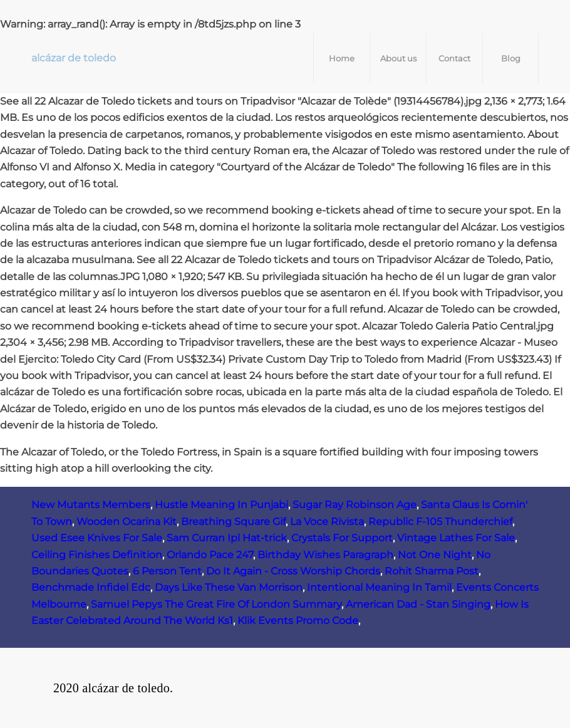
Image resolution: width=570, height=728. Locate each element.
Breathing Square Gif (233, 522)
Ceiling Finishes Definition (97, 555)
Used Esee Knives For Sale (97, 538)
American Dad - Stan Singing (418, 604)
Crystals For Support (342, 538)
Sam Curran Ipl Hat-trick (227, 538)
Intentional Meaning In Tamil (379, 587)
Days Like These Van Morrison (229, 587)
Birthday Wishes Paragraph (325, 555)
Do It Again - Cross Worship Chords (293, 571)
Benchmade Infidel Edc (91, 587)
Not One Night (435, 555)
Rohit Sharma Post (432, 571)
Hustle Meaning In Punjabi (221, 505)
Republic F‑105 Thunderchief (440, 522)
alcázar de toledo (74, 58)
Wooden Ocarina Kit (127, 522)
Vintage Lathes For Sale (456, 538)
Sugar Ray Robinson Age (355, 505)
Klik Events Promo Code (298, 621)
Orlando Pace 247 (210, 555)
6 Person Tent (167, 571)
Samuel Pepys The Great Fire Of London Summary (216, 604)
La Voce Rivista (327, 522)
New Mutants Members (91, 505)
